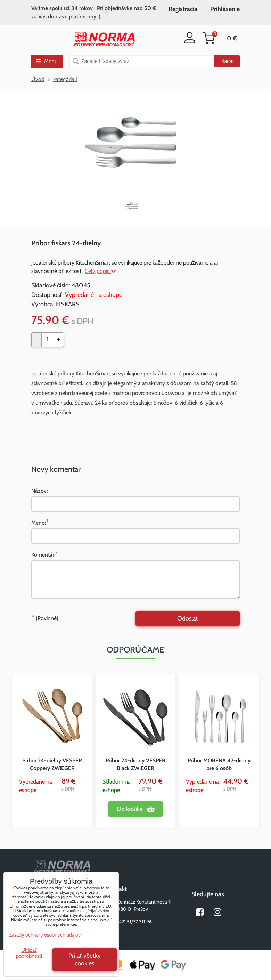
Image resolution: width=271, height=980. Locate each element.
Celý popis (101, 271)
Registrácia (183, 9)
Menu (47, 61)
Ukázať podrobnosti (29, 953)
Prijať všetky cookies (85, 959)
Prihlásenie (225, 9)
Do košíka (130, 809)
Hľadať (227, 61)
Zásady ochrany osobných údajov (45, 935)
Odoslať (188, 618)
